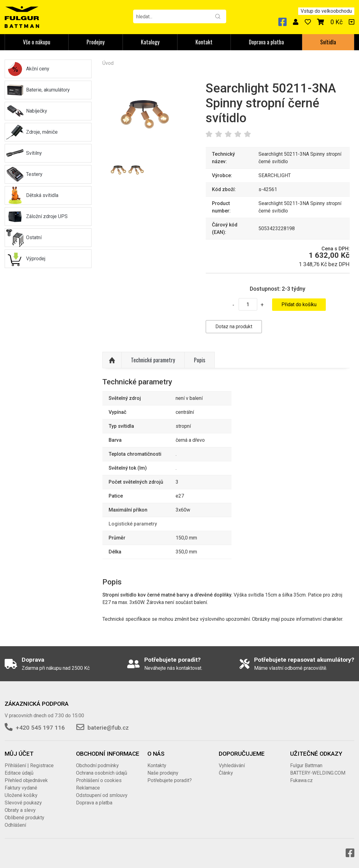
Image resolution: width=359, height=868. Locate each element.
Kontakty (157, 765)
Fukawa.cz (301, 780)
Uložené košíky (21, 795)
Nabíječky (37, 111)
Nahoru (112, 360)
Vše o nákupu (37, 42)
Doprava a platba (266, 42)
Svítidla (328, 42)
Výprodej (36, 259)
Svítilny (34, 153)
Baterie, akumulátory (48, 90)
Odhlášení (15, 825)
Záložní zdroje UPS (47, 216)
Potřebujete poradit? (170, 780)
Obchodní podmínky (97, 765)
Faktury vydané (21, 788)
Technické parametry (153, 360)
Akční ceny (38, 69)
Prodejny (96, 42)
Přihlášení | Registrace (29, 765)
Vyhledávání (232, 765)
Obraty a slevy (20, 810)
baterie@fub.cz (108, 728)
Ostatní (34, 237)
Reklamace (88, 788)
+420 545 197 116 (40, 728)
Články (226, 773)
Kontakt (204, 42)
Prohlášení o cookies (99, 780)
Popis (200, 360)
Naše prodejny (163, 773)
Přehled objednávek (26, 780)
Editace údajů (19, 773)
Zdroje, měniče (42, 132)
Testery (34, 174)
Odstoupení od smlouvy (102, 795)
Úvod (108, 63)
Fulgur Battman (306, 765)
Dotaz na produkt (234, 327)
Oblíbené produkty (25, 818)
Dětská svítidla (42, 195)
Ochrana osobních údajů (102, 773)
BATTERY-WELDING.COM (318, 773)
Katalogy (150, 42)
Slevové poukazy (23, 803)
